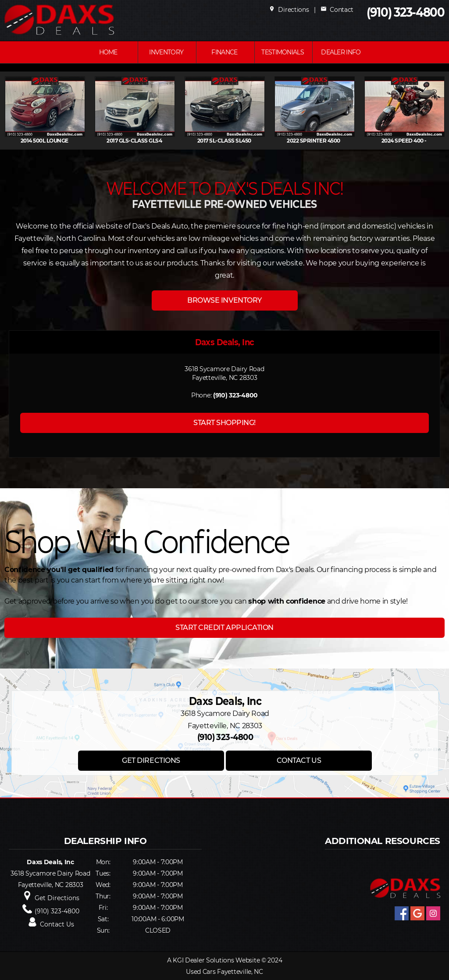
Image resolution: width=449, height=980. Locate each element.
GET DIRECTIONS (151, 760)
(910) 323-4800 (406, 13)
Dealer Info (341, 52)
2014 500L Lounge (47, 141)
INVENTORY (166, 52)
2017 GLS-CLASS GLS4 (137, 141)
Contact (337, 10)
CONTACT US (299, 760)
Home (108, 52)
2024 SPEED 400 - (407, 141)
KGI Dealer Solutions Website (216, 960)
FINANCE (224, 52)
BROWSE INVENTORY (224, 300)
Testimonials (283, 52)
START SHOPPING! (224, 423)
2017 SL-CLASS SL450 (227, 141)
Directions (289, 10)
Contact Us (57, 924)
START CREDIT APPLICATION (224, 628)
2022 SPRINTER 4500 (317, 141)
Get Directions (57, 898)
